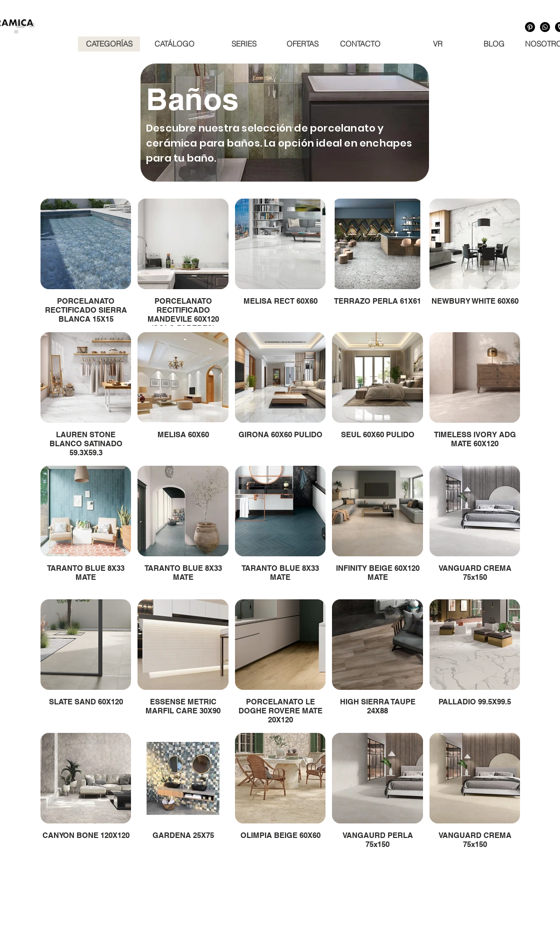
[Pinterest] (530, 27)
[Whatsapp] (545, 27)
